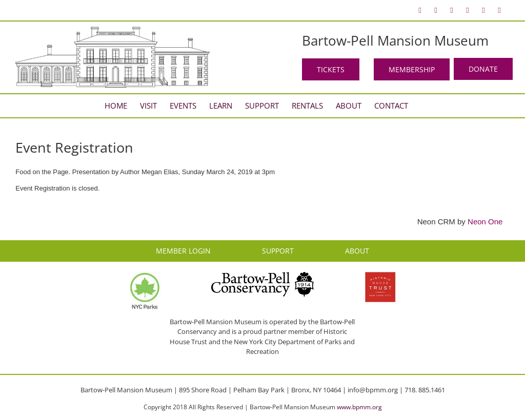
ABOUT (357, 251)
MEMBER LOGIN (183, 251)
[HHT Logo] (380, 277)
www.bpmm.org (359, 407)
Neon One (485, 222)
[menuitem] (420, 10)
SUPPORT (278, 251)
